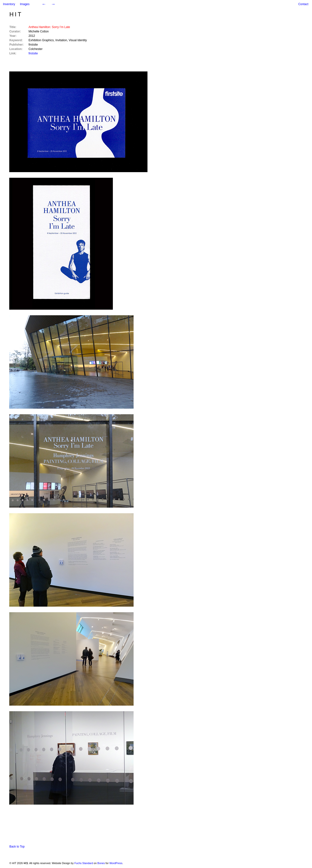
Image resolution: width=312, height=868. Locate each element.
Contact (303, 4)
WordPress (116, 863)
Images (25, 4)
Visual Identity (78, 40)
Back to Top (17, 847)
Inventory (9, 4)
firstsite (33, 45)
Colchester (35, 49)
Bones (101, 863)
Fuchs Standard (84, 863)
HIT (16, 14)
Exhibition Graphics (41, 40)
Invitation (61, 40)
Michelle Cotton (39, 31)
